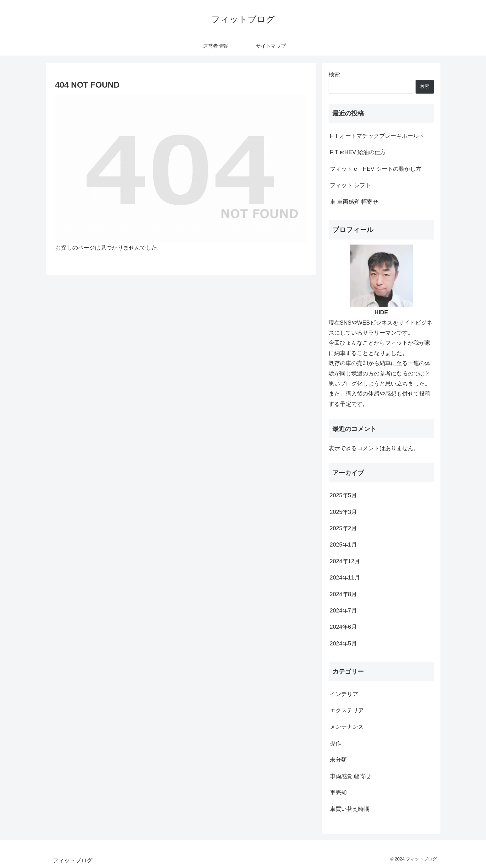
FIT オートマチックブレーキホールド (377, 136)
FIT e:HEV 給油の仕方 (358, 152)
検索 (334, 74)
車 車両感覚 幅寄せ (354, 202)
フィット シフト (350, 185)
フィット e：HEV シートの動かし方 (376, 169)
